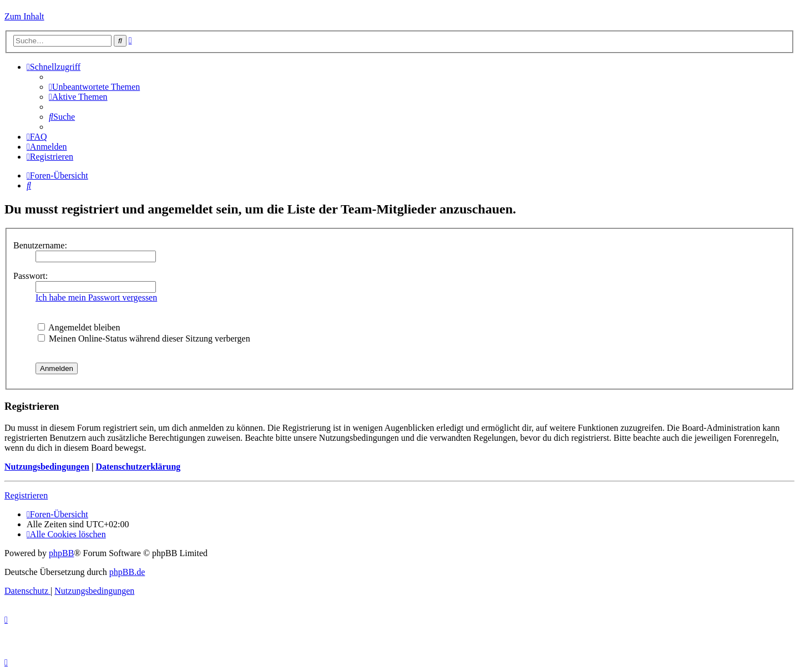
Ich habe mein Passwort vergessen (96, 297)
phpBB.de (127, 572)
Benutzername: (40, 245)
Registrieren (26, 495)
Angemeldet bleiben (79, 327)
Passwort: (31, 276)
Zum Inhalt (24, 16)
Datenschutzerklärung (138, 467)
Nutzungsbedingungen (47, 467)
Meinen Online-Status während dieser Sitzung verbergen (144, 338)
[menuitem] (94, 87)
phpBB (61, 553)
